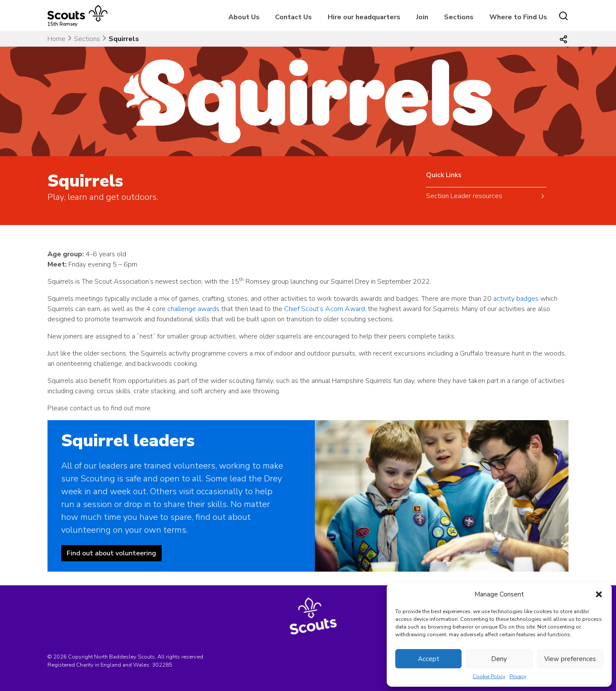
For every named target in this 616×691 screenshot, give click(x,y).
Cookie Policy (489, 676)
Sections (459, 17)
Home (56, 39)
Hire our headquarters (364, 17)
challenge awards (193, 309)
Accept (429, 659)
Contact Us (293, 17)
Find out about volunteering (111, 553)
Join (422, 17)
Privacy (518, 676)
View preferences (570, 659)
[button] (599, 594)
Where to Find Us (518, 17)
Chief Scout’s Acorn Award (324, 309)
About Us (244, 17)
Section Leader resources (464, 196)
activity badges (516, 299)
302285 (162, 665)
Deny (499, 659)
